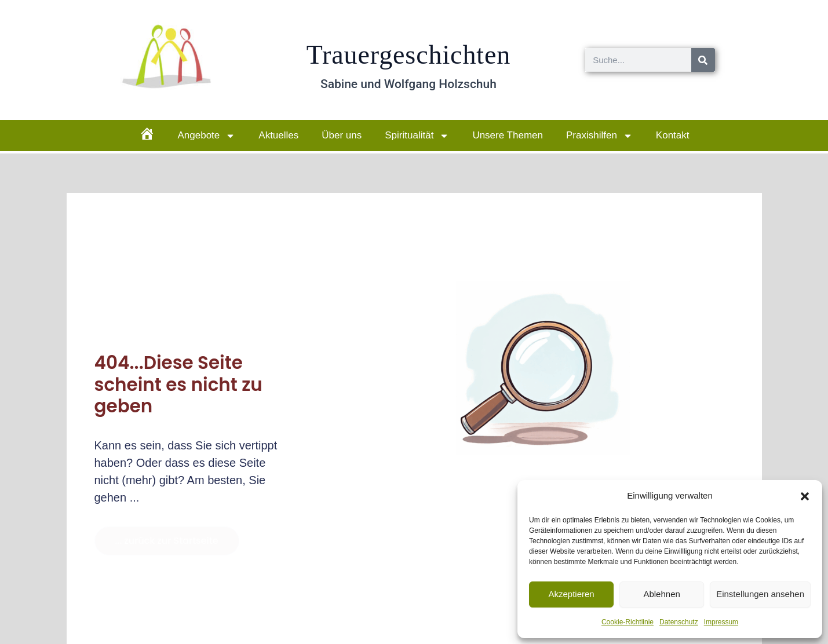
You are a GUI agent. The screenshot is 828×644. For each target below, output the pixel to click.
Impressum (721, 622)
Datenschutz (679, 622)
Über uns (342, 135)
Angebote (207, 136)
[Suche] (703, 60)
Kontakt (673, 135)
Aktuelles (278, 135)
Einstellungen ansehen (760, 594)
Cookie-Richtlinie (628, 622)
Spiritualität (417, 136)
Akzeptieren (571, 594)
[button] (805, 496)
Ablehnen (661, 594)
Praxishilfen (599, 136)
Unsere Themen (508, 135)
